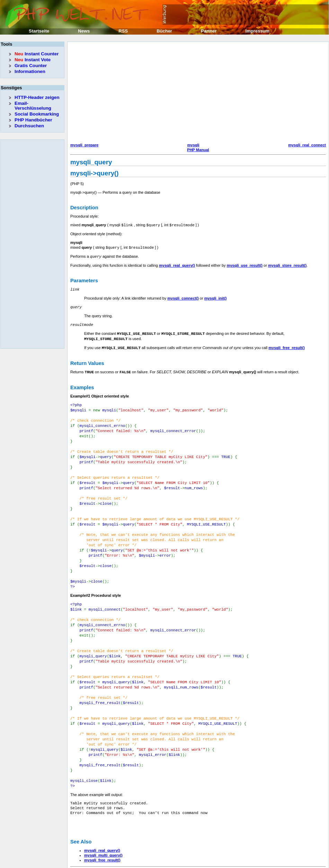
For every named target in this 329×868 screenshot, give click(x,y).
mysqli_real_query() (177, 264)
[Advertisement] (170, 93)
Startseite (39, 31)
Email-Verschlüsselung (33, 106)
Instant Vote (33, 60)
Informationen (30, 71)
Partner (209, 31)
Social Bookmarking (37, 114)
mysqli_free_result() (287, 345)
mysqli (193, 145)
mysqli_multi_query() (103, 827)
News (84, 31)
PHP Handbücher (33, 120)
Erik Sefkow (221, 862)
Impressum (257, 31)
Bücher (164, 31)
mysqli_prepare (84, 145)
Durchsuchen (29, 126)
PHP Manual (198, 150)
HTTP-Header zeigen (37, 97)
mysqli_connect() (183, 297)
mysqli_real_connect (307, 145)
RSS (123, 31)
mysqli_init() (216, 297)
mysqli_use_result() (245, 264)
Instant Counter (37, 54)
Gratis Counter (31, 66)
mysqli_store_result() (287, 264)
